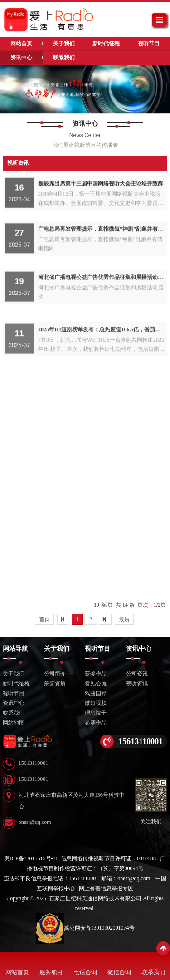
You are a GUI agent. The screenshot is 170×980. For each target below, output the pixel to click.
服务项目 (51, 972)
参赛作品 (96, 723)
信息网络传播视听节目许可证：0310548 (108, 858)
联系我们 (153, 972)
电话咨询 (85, 972)
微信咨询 (119, 972)
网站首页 (17, 972)
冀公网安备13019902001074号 (85, 928)
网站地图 (14, 723)
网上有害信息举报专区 (106, 888)
